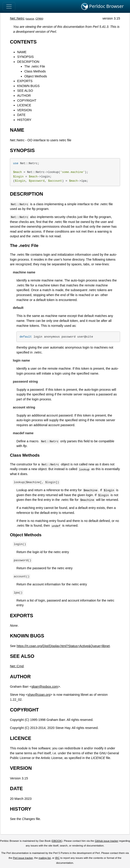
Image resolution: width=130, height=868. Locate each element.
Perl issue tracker (23, 858)
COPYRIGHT (27, 100)
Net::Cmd (17, 666)
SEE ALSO (25, 91)
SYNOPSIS (25, 57)
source (30, 19)
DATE (21, 115)
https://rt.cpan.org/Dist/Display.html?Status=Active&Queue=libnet (63, 646)
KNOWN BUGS (28, 86)
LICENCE (24, 105)
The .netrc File (35, 66)
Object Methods (36, 76)
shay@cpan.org (39, 695)
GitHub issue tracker (106, 841)
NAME (22, 52)
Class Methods (35, 71)
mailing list (45, 858)
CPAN (39, 19)
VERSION (24, 110)
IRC (57, 858)
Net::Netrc (17, 18)
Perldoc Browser (102, 7)
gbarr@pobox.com (45, 687)
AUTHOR (24, 96)
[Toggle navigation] (9, 7)
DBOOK (57, 841)
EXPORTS (25, 81)
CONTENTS (23, 42)
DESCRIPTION (28, 62)
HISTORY (24, 120)
